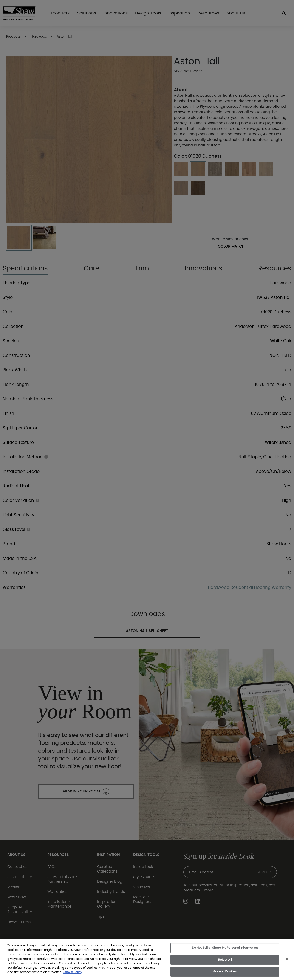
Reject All (225, 960)
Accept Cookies (225, 972)
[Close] (287, 959)
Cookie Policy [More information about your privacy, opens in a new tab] (72, 972)
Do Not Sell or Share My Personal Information (225, 948)
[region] (147, 959)
